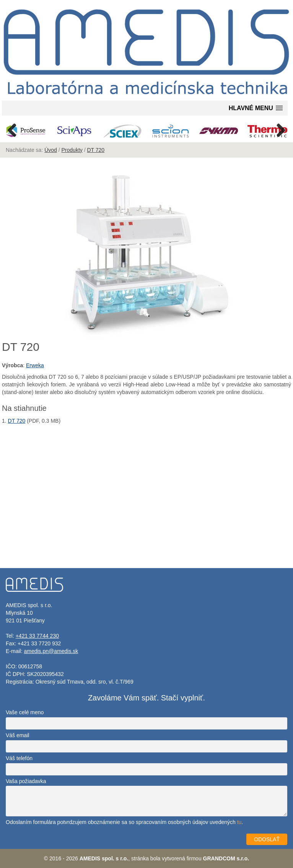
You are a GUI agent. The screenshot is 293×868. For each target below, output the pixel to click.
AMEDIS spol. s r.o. (104, 858)
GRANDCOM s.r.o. (226, 858)
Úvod (51, 150)
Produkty (72, 150)
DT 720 (96, 150)
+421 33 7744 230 (37, 636)
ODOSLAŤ (267, 839)
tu (239, 822)
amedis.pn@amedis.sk (51, 651)
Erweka (35, 365)
